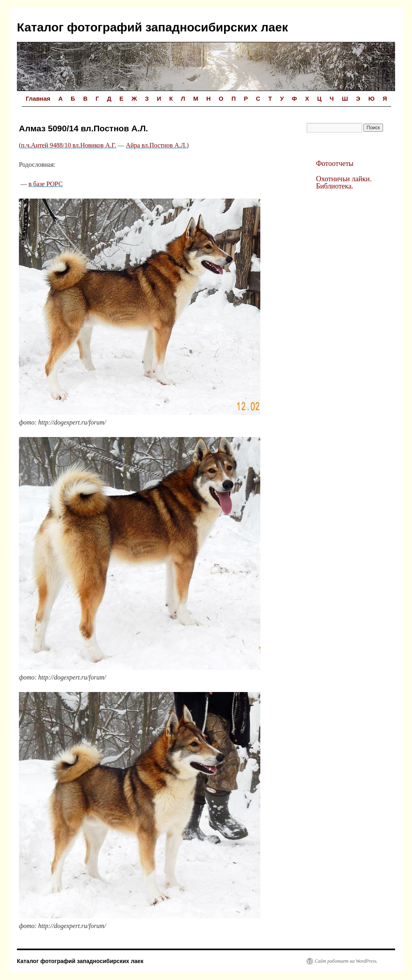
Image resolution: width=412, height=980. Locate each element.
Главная (38, 98)
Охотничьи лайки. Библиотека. (344, 182)
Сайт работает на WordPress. (346, 961)
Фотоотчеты (335, 164)
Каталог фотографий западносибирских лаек (152, 27)
